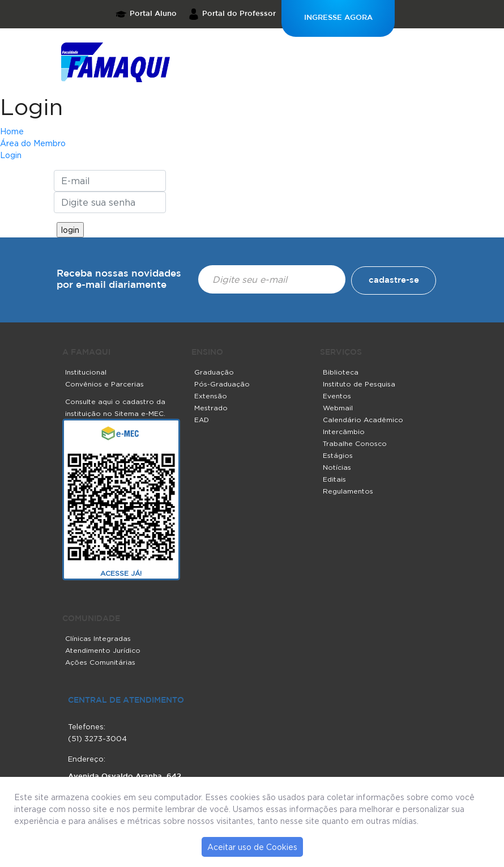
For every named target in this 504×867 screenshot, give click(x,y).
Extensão (211, 396)
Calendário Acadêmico (363, 420)
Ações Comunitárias (100, 662)
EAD (202, 420)
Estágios (338, 455)
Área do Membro (33, 143)
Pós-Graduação (222, 384)
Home (12, 131)
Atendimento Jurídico (103, 650)
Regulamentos (348, 491)
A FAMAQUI (86, 352)
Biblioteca (341, 372)
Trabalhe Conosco (355, 443)
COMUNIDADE (91, 619)
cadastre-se (394, 280)
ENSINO (207, 352)
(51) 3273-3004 (97, 738)
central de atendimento (126, 700)
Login (31, 107)
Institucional (86, 372)
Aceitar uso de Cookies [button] (252, 847)
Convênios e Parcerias (104, 384)
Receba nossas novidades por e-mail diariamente (119, 280)
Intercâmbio (344, 432)
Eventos (337, 396)
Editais (334, 479)
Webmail (338, 408)
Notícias (337, 467)
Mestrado (211, 408)
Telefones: (87, 726)
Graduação (214, 372)
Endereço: (87, 759)
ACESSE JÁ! (121, 573)
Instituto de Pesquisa (359, 384)
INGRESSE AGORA (338, 18)
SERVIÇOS (341, 352)
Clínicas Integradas (98, 638)
